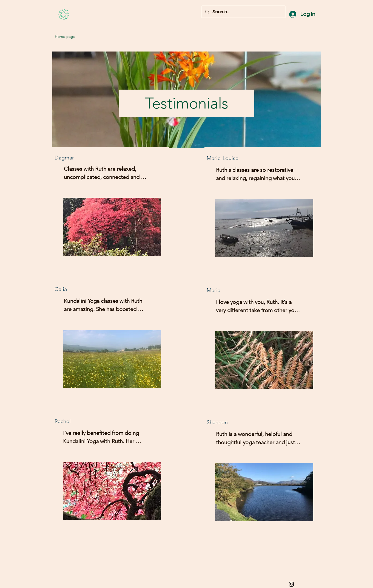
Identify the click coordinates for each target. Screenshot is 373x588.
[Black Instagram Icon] (291, 584)
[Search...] (243, 12)
